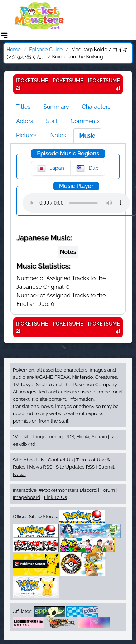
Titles (23, 107)
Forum (108, 490)
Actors (25, 121)
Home (14, 50)
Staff (52, 121)
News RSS (40, 467)
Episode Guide (46, 50)
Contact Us (60, 460)
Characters (96, 107)
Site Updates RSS (75, 467)
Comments (85, 121)
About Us (34, 460)
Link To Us (55, 497)
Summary (56, 107)
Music (88, 136)
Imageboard (27, 497)
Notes (58, 135)
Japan (50, 168)
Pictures (27, 135)
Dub (88, 168)
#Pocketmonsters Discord (68, 490)
